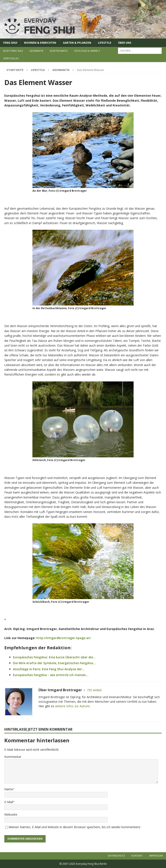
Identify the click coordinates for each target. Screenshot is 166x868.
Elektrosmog (59, 51)
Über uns (125, 43)
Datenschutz (116, 856)
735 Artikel (94, 690)
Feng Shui (10, 43)
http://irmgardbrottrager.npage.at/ (64, 638)
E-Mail (9, 802)
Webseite (11, 814)
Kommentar (13, 757)
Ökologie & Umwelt (87, 51)
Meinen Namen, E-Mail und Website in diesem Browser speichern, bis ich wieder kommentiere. (75, 827)
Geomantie (36, 51)
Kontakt (137, 856)
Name (9, 789)
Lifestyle (105, 43)
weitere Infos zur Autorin (72, 706)
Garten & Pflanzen (77, 43)
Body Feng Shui (13, 51)
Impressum (156, 856)
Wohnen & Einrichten (40, 43)
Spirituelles (11, 58)
